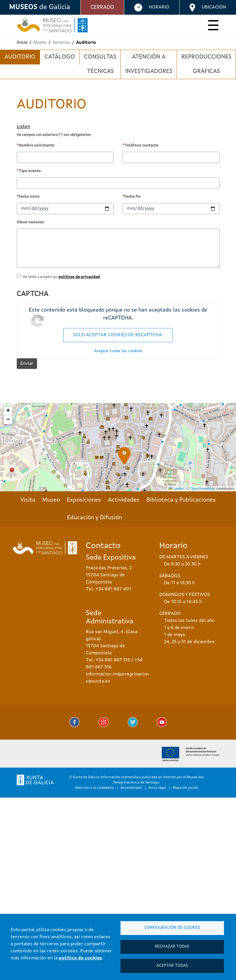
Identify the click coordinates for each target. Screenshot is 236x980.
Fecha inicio (29, 197)
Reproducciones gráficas (206, 64)
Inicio (22, 43)
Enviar (27, 364)
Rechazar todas (172, 946)
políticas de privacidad (79, 277)
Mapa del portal (185, 788)
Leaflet (176, 489)
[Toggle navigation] (213, 26)
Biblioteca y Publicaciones (181, 500)
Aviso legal (157, 788)
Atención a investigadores (149, 64)
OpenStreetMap (203, 489)
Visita (28, 500)
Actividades (124, 500)
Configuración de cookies (172, 927)
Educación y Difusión (94, 518)
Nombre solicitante (36, 145)
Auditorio (20, 57)
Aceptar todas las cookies (118, 351)
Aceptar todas (172, 965)
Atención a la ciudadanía (94, 788)
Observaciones (30, 222)
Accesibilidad (131, 788)
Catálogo (60, 57)
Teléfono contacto (142, 145)
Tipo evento (30, 171)
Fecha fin (133, 197)
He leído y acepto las (61, 277)
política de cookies (80, 958)
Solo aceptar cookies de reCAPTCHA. (118, 335)
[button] (124, 456)
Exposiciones (84, 500)
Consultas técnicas (100, 64)
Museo (51, 500)
